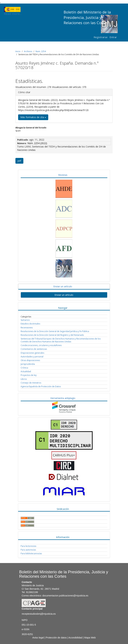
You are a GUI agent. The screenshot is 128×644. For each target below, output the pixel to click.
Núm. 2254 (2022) (37, 143)
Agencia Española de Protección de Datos (41, 386)
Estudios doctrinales (30, 324)
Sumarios (25, 320)
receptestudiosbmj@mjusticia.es (39, 614)
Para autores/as (28, 550)
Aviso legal (38, 638)
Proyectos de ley (29, 375)
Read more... (13, 9)
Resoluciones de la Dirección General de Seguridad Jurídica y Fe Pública (55, 331)
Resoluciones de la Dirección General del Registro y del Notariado (52, 335)
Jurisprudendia (28, 364)
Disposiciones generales (32, 353)
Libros (24, 379)
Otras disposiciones (30, 360)
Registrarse (101, 37)
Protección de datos (56, 638)
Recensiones (27, 328)
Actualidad (26, 371)
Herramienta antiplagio (63, 398)
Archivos (28, 51)
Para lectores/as (28, 546)
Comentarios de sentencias (34, 349)
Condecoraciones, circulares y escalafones (41, 345)
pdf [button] (19, 161)
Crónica (24, 368)
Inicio (18, 51)
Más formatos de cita (33, 117)
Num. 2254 (41, 51)
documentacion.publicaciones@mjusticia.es (65, 596)
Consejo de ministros (31, 383)
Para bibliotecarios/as (31, 553)
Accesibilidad (75, 638)
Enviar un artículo (63, 286)
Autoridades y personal (32, 357)
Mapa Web (90, 638)
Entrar (113, 37)
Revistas (63, 175)
